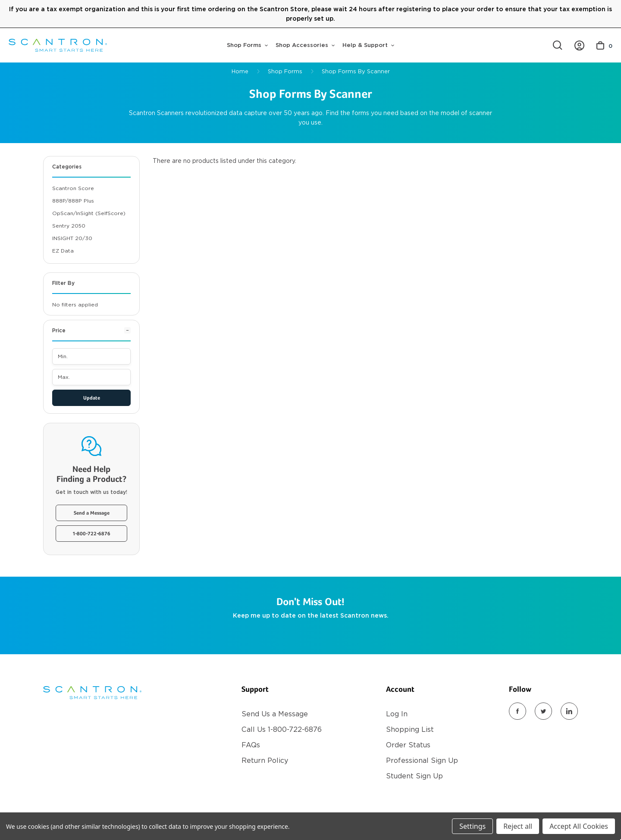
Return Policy (265, 760)
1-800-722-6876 (92, 534)
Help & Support (368, 45)
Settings (472, 826)
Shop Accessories (305, 45)
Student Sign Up (414, 776)
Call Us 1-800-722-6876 (282, 729)
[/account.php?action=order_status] (579, 45)
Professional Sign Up (422, 760)
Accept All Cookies (579, 826)
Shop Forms (247, 45)
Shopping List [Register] (410, 729)
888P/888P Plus (73, 201)
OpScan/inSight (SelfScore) (89, 213)
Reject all (518, 826)
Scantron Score (73, 188)
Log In (397, 714)
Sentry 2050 (69, 226)
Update (92, 398)
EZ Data (63, 251)
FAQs (251, 745)
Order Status (408, 745)
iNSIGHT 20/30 (72, 238)
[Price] (91, 334)
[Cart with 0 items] (604, 45)
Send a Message (92, 513)
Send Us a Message (275, 714)
